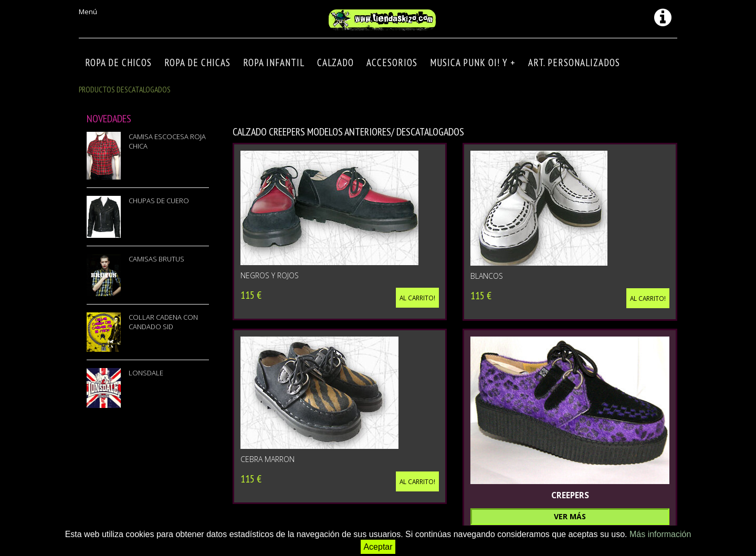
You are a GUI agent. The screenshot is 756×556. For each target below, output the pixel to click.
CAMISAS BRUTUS (156, 259)
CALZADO (335, 62)
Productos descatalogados (125, 89)
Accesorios (392, 62)
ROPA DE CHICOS (118, 62)
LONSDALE (146, 373)
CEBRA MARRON (267, 459)
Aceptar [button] (378, 547)
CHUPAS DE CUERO (159, 201)
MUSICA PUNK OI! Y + (473, 62)
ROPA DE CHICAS (197, 62)
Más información (660, 534)
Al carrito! (417, 298)
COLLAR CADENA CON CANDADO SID (163, 322)
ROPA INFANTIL (274, 62)
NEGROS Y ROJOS (270, 275)
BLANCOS (487, 276)
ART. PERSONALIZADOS (574, 62)
